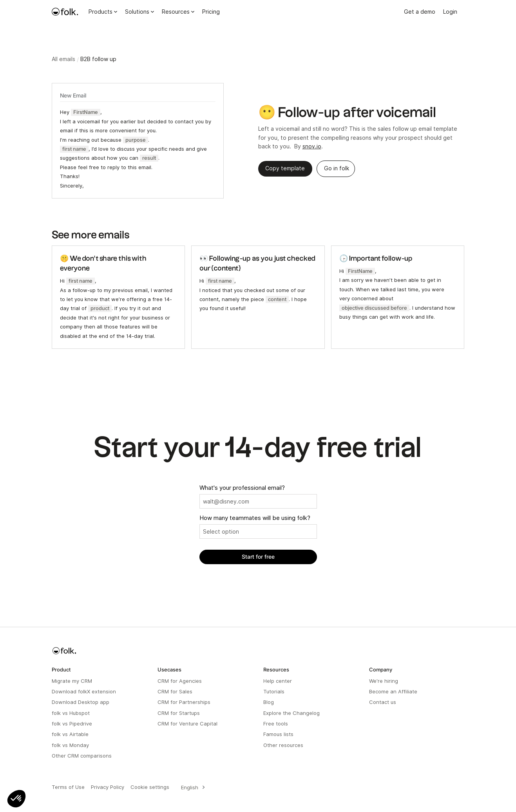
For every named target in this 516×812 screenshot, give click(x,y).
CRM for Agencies (180, 681)
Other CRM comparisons (82, 756)
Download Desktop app (81, 702)
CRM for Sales (175, 691)
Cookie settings (150, 787)
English (190, 787)
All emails (63, 59)
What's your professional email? (242, 488)
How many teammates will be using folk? (255, 518)
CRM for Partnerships (184, 702)
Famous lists (278, 734)
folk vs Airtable (70, 734)
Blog (269, 702)
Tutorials (274, 691)
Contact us (383, 702)
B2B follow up (98, 59)
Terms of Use (68, 787)
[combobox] (192, 787)
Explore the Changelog (291, 713)
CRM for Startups (179, 713)
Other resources (283, 745)
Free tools (276, 724)
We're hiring (384, 681)
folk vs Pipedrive (72, 724)
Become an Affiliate (393, 691)
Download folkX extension (84, 691)
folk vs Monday (70, 745)
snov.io (312, 146)
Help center (278, 681)
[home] (65, 12)
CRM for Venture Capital (187, 724)
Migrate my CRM (72, 681)
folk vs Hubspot (71, 713)
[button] (16, 799)
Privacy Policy (108, 787)
